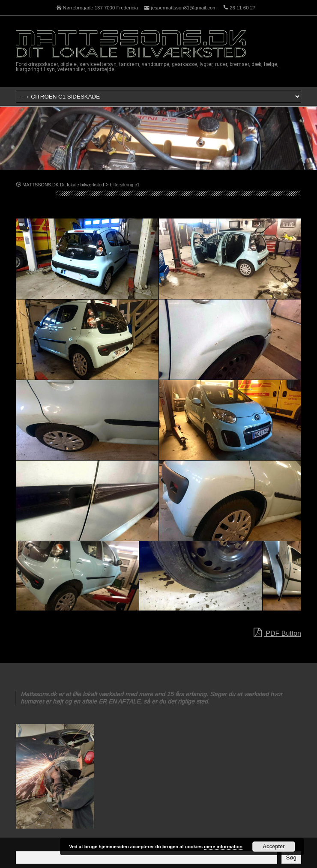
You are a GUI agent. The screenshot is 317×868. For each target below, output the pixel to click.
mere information (223, 847)
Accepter (274, 847)
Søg (291, 858)
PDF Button (277, 633)
